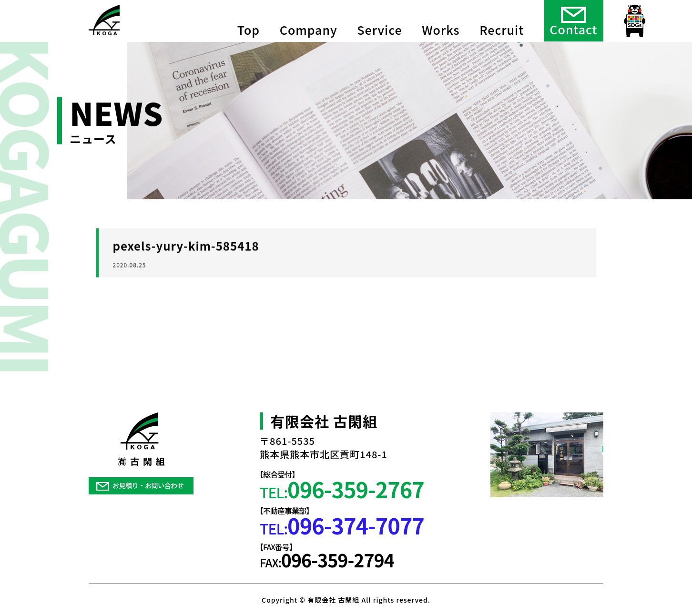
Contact (573, 20)
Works (441, 19)
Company (309, 19)
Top (249, 19)
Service (379, 19)
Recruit (502, 19)
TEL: (342, 489)
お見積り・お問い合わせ (140, 485)
